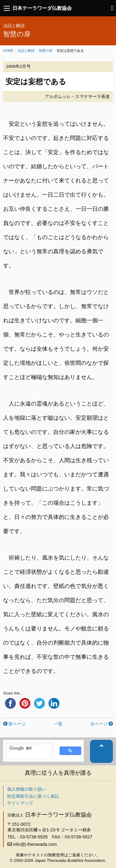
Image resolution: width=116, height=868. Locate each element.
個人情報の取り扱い (27, 789)
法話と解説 (26, 51)
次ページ (99, 724)
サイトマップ (20, 803)
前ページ (17, 724)
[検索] (26, 748)
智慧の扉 (45, 51)
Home (8, 51)
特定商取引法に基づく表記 (33, 796)
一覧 (58, 724)
